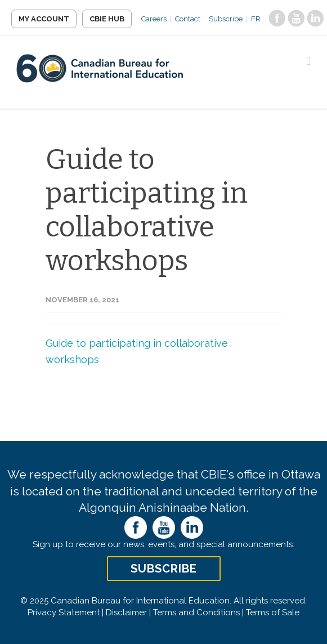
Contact (188, 19)
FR (256, 19)
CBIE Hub (107, 19)
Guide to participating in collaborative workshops (147, 210)
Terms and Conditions (196, 612)
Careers (154, 19)
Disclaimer (126, 612)
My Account (44, 19)
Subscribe (226, 19)
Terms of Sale (273, 612)
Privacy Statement (64, 612)
